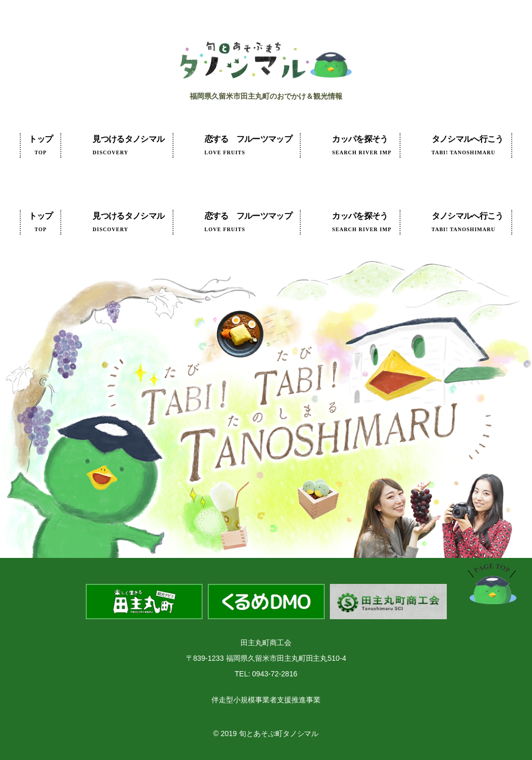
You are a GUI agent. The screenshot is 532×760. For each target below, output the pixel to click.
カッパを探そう (362, 145)
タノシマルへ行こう (468, 145)
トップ (41, 145)
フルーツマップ (249, 145)
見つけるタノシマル (128, 145)
